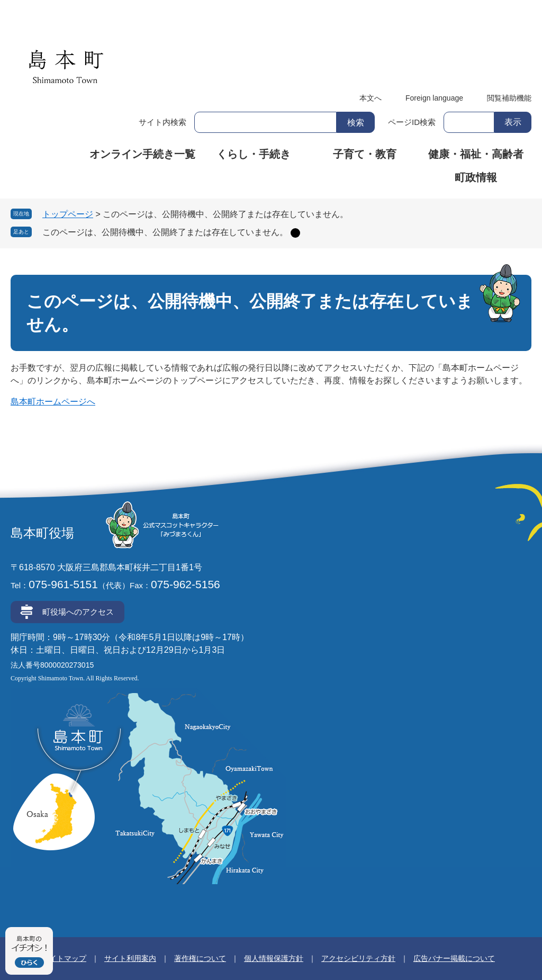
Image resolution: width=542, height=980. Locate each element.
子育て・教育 (365, 154)
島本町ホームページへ (53, 402)
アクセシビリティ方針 (358, 958)
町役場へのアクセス (78, 612)
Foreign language (434, 98)
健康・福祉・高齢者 (476, 154)
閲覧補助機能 (509, 98)
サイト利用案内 (130, 958)
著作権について (200, 958)
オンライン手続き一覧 (142, 154)
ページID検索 (412, 122)
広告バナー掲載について (454, 958)
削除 (295, 233)
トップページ (68, 214)
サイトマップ (64, 958)
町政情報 (476, 177)
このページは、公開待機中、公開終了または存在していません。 (165, 232)
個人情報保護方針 (274, 958)
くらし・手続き (254, 154)
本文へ (371, 98)
